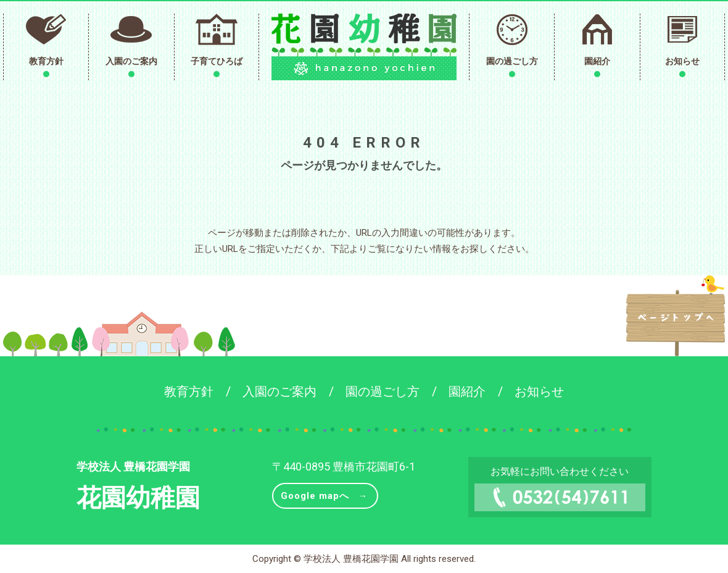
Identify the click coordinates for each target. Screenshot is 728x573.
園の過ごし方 (512, 61)
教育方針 (46, 61)
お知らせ (682, 61)
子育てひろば (217, 61)
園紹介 (597, 61)
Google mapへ (315, 496)
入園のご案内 (131, 61)
